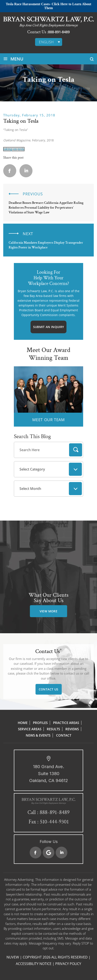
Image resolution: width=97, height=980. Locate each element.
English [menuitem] (46, 42)
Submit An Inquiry (48, 327)
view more (49, 611)
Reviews (72, 729)
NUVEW (13, 957)
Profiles (40, 723)
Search (76, 450)
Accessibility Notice (34, 964)
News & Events (38, 735)
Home (23, 723)
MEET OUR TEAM (48, 420)
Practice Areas (66, 723)
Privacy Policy (68, 964)
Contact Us (49, 689)
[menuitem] (49, 42)
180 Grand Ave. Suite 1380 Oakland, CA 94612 (49, 774)
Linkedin (26, 171)
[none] (49, 42)
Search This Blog (32, 436)
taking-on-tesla (14, 149)
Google (48, 853)
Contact (64, 735)
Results (53, 729)
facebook (10, 171)
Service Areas (30, 729)
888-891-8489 (59, 32)
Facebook (36, 853)
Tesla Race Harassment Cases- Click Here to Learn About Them (49, 6)
